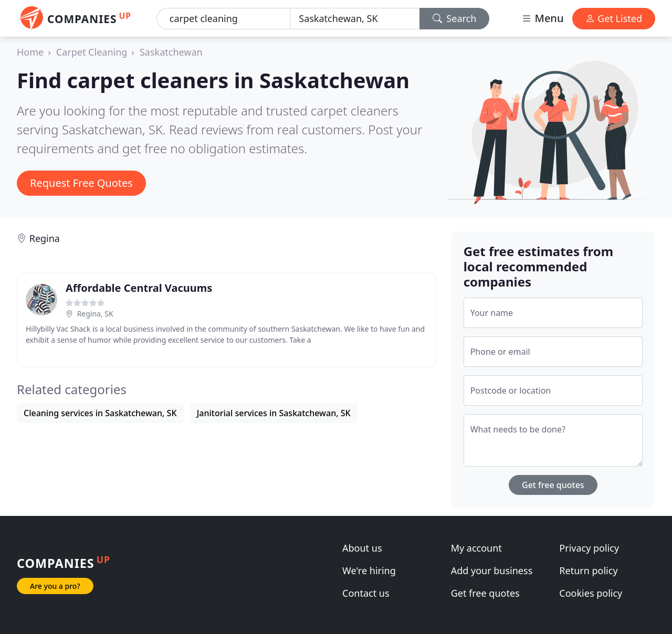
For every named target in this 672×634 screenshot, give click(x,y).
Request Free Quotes (81, 183)
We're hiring (369, 570)
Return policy (588, 570)
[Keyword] (223, 19)
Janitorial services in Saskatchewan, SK (274, 413)
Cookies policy (591, 593)
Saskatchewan (171, 52)
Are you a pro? (55, 586)
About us (362, 548)
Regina (45, 238)
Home (30, 52)
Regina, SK (95, 314)
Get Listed (614, 18)
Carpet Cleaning (92, 52)
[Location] (355, 19)
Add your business (492, 570)
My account (476, 548)
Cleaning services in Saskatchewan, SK (100, 413)
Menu (542, 18)
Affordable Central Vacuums (139, 288)
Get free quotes (553, 485)
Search (455, 18)
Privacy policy (589, 548)
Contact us (366, 593)
